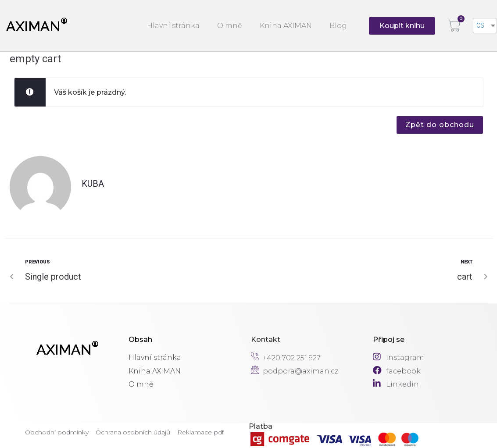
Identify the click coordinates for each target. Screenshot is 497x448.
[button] (402, 26)
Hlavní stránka (173, 26)
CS (480, 25)
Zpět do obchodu (440, 125)
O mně (230, 26)
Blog (338, 26)
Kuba (93, 184)
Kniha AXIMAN (286, 26)
